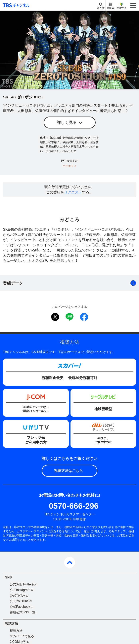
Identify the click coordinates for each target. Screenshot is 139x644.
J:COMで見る (20, 642)
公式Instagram (20, 590)
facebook (84, 317)
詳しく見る (67, 123)
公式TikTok (18, 595)
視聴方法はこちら (69, 471)
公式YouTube (19, 601)
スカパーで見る (22, 636)
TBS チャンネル (16, 5)
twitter (55, 317)
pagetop (70, 562)
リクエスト (73, 192)
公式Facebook (20, 607)
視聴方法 (121, 8)
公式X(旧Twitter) (21, 584)
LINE (69, 317)
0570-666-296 (74, 506)
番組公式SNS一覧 (23, 612)
